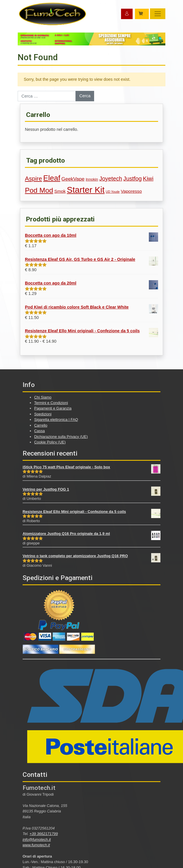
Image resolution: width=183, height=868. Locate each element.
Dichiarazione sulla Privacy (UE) (61, 437)
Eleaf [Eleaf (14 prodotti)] (52, 178)
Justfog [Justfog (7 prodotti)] (133, 179)
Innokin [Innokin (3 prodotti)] (92, 179)
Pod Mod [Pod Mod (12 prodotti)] (39, 190)
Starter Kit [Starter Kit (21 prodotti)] (86, 190)
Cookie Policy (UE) (50, 442)
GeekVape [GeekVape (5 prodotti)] (73, 179)
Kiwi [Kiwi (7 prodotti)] (148, 179)
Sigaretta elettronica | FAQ (56, 420)
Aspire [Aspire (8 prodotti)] (33, 178)
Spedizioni (43, 414)
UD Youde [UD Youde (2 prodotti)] (113, 192)
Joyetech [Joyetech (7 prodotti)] (111, 179)
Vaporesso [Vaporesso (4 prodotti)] (131, 191)
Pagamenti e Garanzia (53, 408)
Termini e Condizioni (51, 403)
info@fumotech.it (37, 839)
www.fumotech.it (36, 845)
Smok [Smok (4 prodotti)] (60, 191)
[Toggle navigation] (158, 14)
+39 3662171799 (44, 834)
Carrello (41, 425)
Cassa (40, 431)
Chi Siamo (43, 397)
